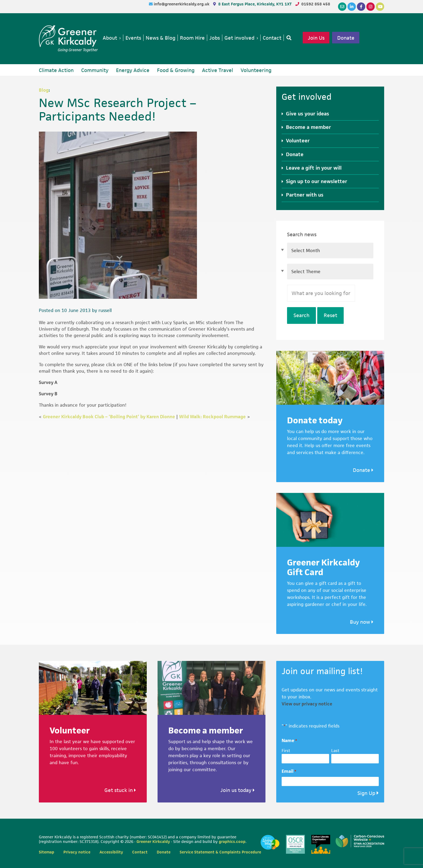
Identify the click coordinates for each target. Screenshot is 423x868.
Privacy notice (77, 852)
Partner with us (305, 195)
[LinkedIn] (352, 7)
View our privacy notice (307, 704)
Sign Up (366, 793)
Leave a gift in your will (314, 168)
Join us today (238, 790)
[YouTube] (380, 7)
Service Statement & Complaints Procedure (220, 852)
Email (289, 771)
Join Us (316, 38)
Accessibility (111, 852)
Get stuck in (120, 790)
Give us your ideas (308, 114)
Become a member (308, 127)
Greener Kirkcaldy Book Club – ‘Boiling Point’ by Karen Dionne (109, 417)
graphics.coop (232, 841)
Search (301, 315)
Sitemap (47, 852)
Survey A (48, 382)
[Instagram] (371, 7)
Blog (44, 90)
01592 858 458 (316, 4)
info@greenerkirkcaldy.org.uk (182, 4)
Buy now (362, 622)
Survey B (49, 394)
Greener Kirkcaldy (68, 36)
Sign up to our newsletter (317, 181)
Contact (140, 852)
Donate (346, 38)
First (286, 751)
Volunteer (298, 141)
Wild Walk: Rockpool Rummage (212, 417)
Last (335, 751)
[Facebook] (361, 7)
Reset (330, 315)
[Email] (342, 7)
